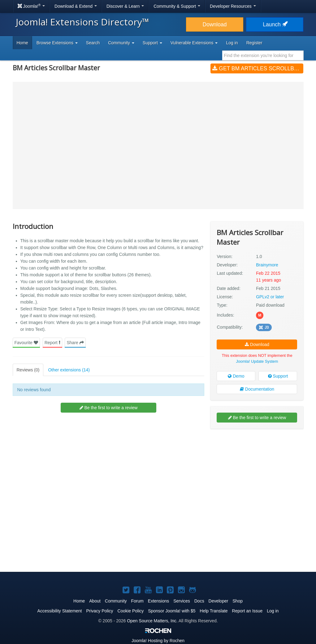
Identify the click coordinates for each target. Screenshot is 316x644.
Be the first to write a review (109, 408)
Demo (236, 376)
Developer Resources (233, 6)
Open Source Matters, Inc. (152, 621)
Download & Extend (76, 6)
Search (93, 43)
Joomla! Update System (257, 361)
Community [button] (121, 43)
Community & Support (177, 6)
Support (278, 376)
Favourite (26, 343)
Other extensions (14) (69, 370)
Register (254, 43)
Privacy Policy (100, 611)
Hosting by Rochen (158, 641)
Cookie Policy (130, 611)
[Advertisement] (257, 474)
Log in (232, 43)
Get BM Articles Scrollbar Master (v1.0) (258, 68)
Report (52, 343)
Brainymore (267, 265)
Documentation (257, 389)
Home (22, 43)
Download (215, 24)
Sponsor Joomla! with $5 (172, 611)
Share (75, 343)
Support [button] (152, 43)
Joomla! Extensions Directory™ (82, 22)
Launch (275, 24)
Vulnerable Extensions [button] (194, 43)
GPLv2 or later (270, 297)
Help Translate (214, 611)
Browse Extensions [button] (57, 43)
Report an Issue (247, 611)
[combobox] (263, 55)
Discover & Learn (125, 6)
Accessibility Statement (60, 611)
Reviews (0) (28, 370)
